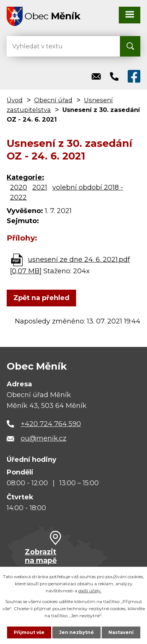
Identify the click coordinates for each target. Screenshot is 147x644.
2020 (19, 187)
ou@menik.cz (44, 438)
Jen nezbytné (76, 632)
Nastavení (121, 632)
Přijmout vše (29, 632)
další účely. (90, 591)
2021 (40, 187)
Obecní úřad (53, 100)
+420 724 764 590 (51, 424)
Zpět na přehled (41, 298)
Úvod (15, 100)
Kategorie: (25, 177)
